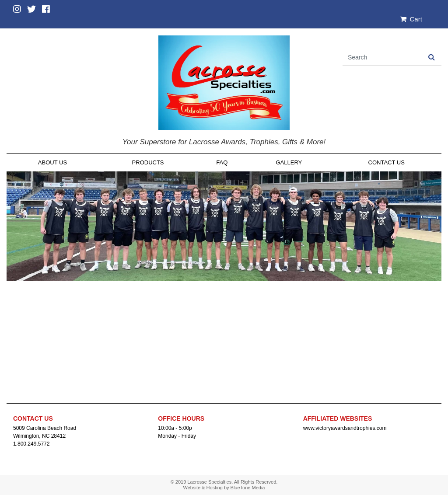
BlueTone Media (248, 488)
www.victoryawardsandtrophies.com (345, 428)
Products (148, 162)
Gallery (289, 162)
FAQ (222, 162)
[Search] (382, 58)
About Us (52, 162)
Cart (411, 19)
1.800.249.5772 (31, 444)
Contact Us (387, 162)
